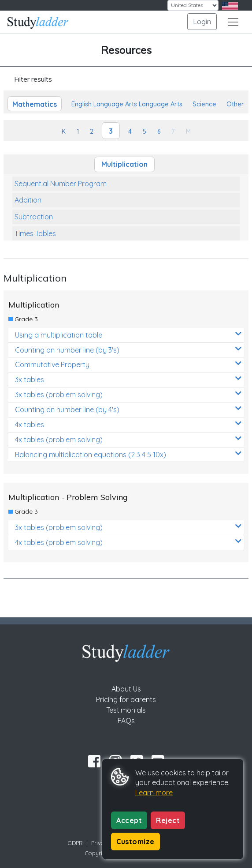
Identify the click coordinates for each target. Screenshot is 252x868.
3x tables (128, 379)
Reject (168, 820)
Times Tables (35, 233)
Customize (135, 842)
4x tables (128, 424)
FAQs (126, 721)
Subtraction (34, 217)
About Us (126, 689)
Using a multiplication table (128, 335)
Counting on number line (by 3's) (128, 350)
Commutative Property (128, 364)
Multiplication (124, 164)
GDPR (75, 843)
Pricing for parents (126, 699)
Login (202, 22)
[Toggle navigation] (233, 22)
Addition (28, 200)
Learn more (154, 793)
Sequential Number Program (61, 184)
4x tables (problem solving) (128, 439)
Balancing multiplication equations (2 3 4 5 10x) (128, 454)
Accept (129, 820)
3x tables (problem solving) (128, 394)
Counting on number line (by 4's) (128, 409)
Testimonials (126, 710)
